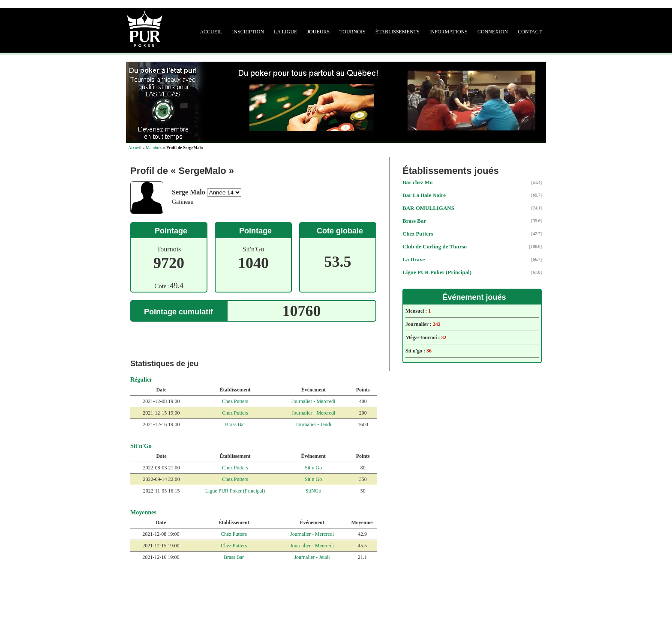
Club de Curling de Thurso (435, 246)
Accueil (211, 32)
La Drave (414, 259)
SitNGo (313, 491)
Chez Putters (235, 401)
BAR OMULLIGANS (428, 208)
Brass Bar (235, 424)
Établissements (397, 32)
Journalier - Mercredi (313, 401)
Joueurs (318, 32)
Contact (530, 32)
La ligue (285, 32)
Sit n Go (313, 468)
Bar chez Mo (418, 182)
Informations (448, 32)
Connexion (493, 32)
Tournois (352, 32)
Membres (154, 148)
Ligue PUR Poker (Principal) (235, 491)
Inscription (248, 32)
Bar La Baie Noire (424, 195)
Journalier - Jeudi (313, 424)
